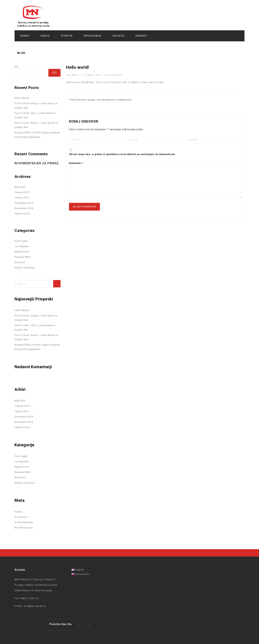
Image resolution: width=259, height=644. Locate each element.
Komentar (76, 163)
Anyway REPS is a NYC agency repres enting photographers (37, 135)
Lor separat (22, 246)
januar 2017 (22, 198)
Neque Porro (22, 252)
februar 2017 (22, 192)
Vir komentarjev (24, 522)
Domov (25, 36)
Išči (17, 67)
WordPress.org (24, 528)
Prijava (18, 512)
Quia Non (20, 262)
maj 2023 (20, 187)
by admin (73, 75)
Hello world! (22, 98)
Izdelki (45, 36)
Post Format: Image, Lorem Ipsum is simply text (100, 100)
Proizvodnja (93, 36)
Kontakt (141, 36)
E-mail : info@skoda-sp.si (30, 606)
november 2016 (24, 208)
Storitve (67, 36)
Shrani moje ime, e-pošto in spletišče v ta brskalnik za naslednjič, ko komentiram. (123, 154)
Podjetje (118, 36)
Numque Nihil (23, 257)
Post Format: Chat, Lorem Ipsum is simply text (35, 115)
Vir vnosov (21, 517)
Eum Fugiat (21, 241)
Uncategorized (113, 75)
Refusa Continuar (25, 268)
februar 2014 (22, 214)
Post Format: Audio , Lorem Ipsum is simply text (36, 125)
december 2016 (24, 203)
